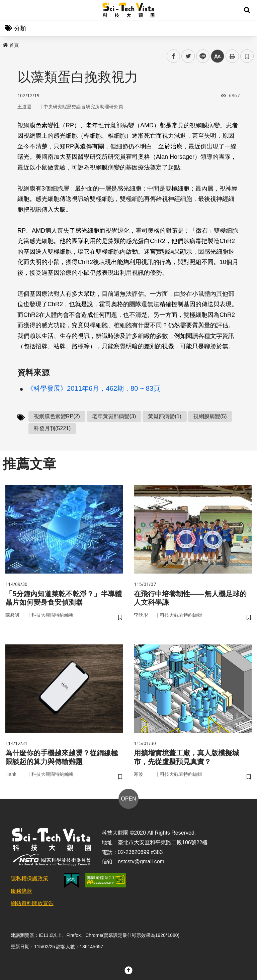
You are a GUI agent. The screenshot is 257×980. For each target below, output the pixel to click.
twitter (188, 56)
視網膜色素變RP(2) (57, 416)
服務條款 (21, 895)
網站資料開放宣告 (32, 908)
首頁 (11, 45)
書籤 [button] (247, 56)
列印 (232, 56)
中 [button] (218, 56)
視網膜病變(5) (210, 416)
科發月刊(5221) (52, 428)
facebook (174, 56)
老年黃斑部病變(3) (114, 416)
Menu (10, 10)
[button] (247, 10)
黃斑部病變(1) (165, 416)
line (201, 56)
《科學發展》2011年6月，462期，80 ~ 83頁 (93, 388)
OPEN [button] (128, 803)
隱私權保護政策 (29, 883)
